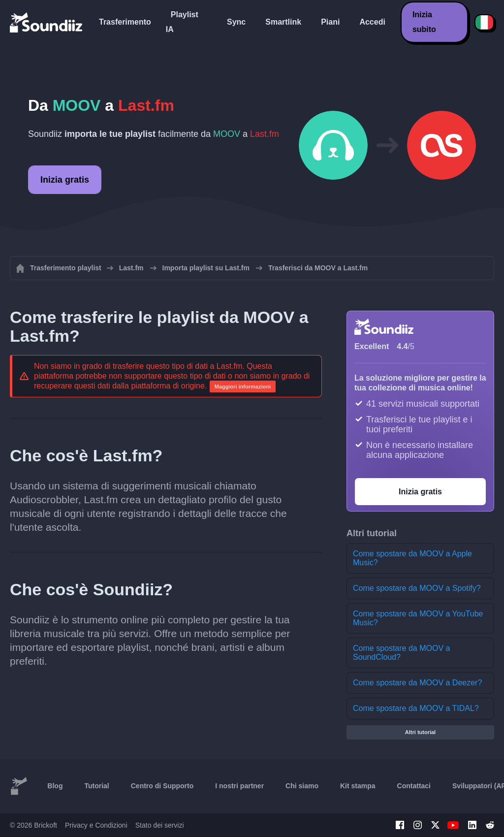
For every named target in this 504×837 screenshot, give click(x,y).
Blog (55, 786)
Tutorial (96, 786)
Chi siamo (302, 786)
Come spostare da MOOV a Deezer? (417, 683)
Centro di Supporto (162, 786)
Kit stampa (358, 786)
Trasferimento (125, 22)
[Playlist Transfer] (47, 22)
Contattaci (414, 786)
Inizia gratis (65, 180)
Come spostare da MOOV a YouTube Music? (418, 618)
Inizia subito (424, 22)
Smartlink (283, 22)
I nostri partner (239, 786)
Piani (330, 22)
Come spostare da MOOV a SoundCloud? (401, 653)
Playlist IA (182, 22)
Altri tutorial (420, 732)
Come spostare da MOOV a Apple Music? (412, 558)
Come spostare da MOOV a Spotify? (417, 588)
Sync (236, 22)
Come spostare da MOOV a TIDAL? (416, 708)
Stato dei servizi (160, 825)
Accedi (372, 22)
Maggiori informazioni (243, 386)
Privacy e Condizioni (96, 825)
